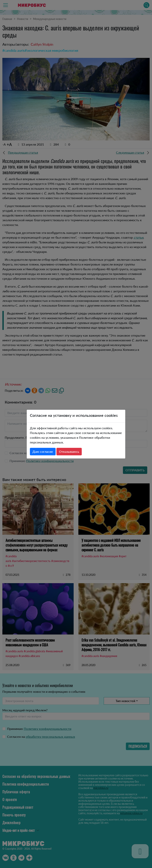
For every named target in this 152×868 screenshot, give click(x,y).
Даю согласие (43, 451)
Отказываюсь (69, 451)
